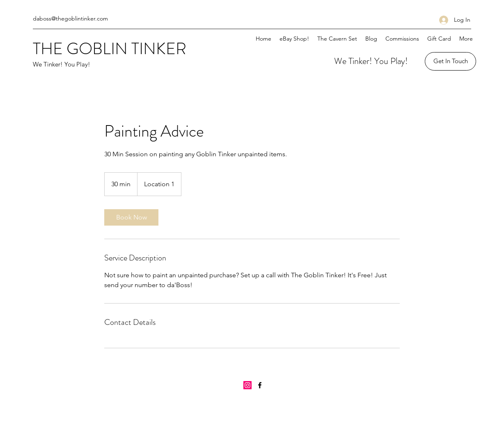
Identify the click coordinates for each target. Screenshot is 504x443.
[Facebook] (260, 385)
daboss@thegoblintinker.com (70, 18)
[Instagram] (247, 385)
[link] (131, 217)
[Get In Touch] (450, 61)
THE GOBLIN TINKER (110, 49)
